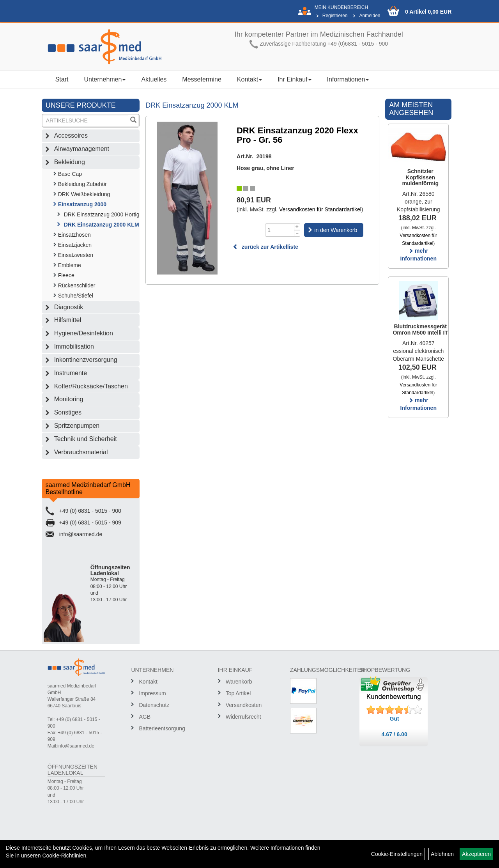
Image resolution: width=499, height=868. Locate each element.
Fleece (66, 275)
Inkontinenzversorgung (86, 360)
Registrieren (335, 16)
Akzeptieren (476, 854)
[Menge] (280, 230)
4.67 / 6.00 (395, 734)
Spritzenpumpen (77, 426)
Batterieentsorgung (162, 728)
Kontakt (249, 79)
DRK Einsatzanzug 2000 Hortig (102, 214)
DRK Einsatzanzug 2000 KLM (102, 225)
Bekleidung (70, 162)
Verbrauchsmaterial (81, 452)
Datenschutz (154, 705)
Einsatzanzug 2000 (82, 204)
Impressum (152, 693)
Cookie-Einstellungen (397, 854)
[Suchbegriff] (86, 121)
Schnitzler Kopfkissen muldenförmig (420, 177)
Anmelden (370, 16)
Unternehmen (105, 79)
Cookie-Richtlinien (64, 856)
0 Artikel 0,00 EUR (428, 12)
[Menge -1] (297, 233)
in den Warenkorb (336, 230)
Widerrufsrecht (243, 717)
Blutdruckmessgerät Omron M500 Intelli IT (420, 329)
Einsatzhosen (74, 235)
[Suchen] (133, 121)
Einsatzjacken (75, 245)
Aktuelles (154, 79)
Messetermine (202, 79)
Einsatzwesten (76, 255)
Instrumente (71, 373)
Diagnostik (69, 307)
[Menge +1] (297, 227)
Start (62, 79)
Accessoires (71, 136)
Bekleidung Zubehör (82, 184)
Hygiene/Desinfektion (84, 333)
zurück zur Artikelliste (265, 247)
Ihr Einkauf (294, 79)
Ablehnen (442, 854)
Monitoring (69, 399)
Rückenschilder (77, 285)
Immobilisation (74, 346)
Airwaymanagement (82, 149)
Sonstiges (68, 412)
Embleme (70, 265)
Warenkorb (239, 682)
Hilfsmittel (68, 320)
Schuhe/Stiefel (76, 296)
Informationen (348, 79)
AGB (145, 717)
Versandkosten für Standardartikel (320, 209)
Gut (395, 719)
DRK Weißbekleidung (84, 194)
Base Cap (70, 174)
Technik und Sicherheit (86, 439)
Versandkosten (244, 705)
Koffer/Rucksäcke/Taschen (91, 386)
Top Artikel (238, 693)
